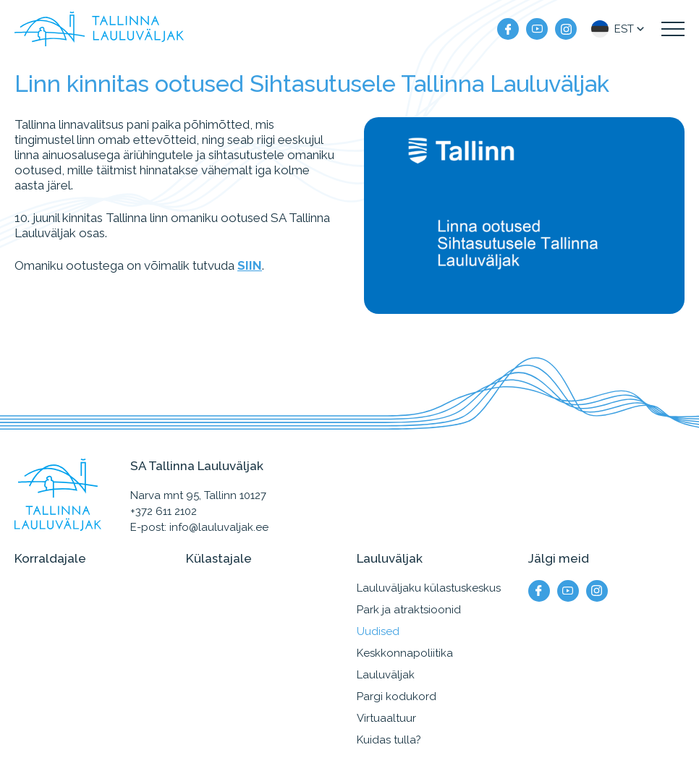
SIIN (250, 265)
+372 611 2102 (164, 511)
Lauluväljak (386, 675)
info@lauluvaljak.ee (219, 527)
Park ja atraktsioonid (409, 610)
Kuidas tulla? (389, 740)
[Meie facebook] (508, 29)
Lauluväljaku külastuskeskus (429, 588)
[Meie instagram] (566, 29)
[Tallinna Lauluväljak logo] (99, 29)
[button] (619, 29)
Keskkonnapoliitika (405, 653)
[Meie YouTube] (537, 29)
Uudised (378, 631)
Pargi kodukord (397, 696)
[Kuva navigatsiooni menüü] (673, 29)
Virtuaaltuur (386, 718)
